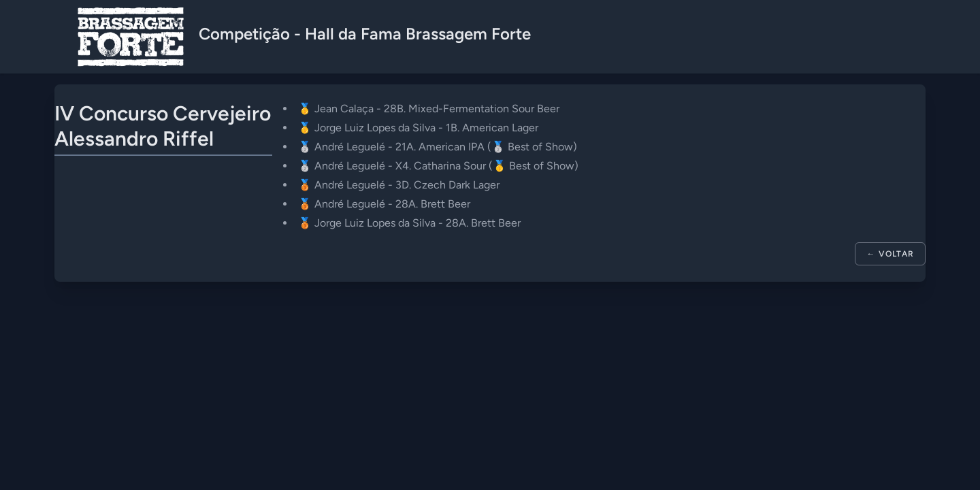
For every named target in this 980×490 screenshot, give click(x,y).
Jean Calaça (344, 109)
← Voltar (890, 254)
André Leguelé (350, 147)
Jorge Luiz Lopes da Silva (375, 128)
